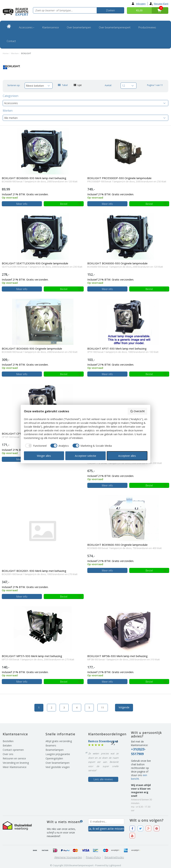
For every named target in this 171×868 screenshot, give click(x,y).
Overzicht (137, 411)
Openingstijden (54, 758)
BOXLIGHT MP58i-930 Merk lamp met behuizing (117, 656)
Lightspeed (115, 865)
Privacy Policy (93, 857)
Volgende (124, 707)
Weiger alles (44, 456)
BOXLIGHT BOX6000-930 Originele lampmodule (117, 263)
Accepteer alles (127, 456)
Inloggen (139, 4)
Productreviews (147, 27)
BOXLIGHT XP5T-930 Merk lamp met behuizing (117, 348)
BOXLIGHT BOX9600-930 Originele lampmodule (117, 545)
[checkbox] (35, 446)
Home (6, 53)
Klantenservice (51, 27)
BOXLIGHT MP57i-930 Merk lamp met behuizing (32, 656)
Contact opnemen (13, 750)
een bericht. (139, 777)
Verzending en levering (16, 763)
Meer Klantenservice (15, 767)
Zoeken (110, 10)
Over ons (8, 754)
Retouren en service (14, 758)
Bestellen (8, 741)
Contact (11, 41)
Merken (15, 53)
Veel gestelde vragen (58, 767)
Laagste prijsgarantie (58, 754)
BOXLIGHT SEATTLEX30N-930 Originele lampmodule (35, 263)
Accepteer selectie (85, 456)
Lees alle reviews (103, 779)
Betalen (7, 745)
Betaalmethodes (114, 857)
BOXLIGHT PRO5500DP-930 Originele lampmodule (119, 178)
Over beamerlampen (79, 27)
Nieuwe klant (159, 4)
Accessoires (27, 27)
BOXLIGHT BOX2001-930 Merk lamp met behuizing (34, 571)
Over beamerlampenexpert (115, 27)
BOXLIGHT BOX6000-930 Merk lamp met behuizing (34, 178)
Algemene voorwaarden (68, 857)
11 (103, 708)
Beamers (51, 745)
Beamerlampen (55, 750)
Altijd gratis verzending (59, 741)
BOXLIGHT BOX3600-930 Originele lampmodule (32, 348)
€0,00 (139, 10)
